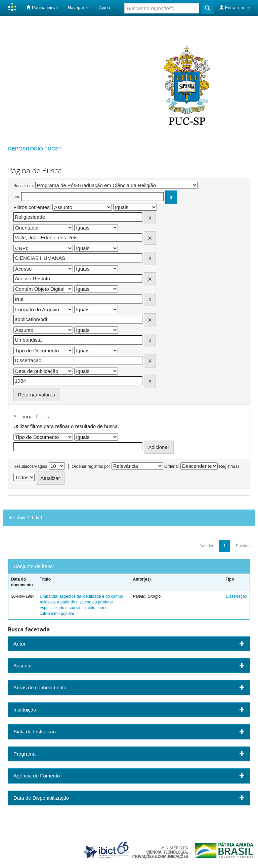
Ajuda (104, 8)
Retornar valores (36, 395)
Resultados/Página (30, 466)
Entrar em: (235, 7)
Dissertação (236, 596)
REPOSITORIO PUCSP (35, 149)
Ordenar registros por (91, 466)
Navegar (78, 8)
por (16, 197)
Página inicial (42, 7)
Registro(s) (229, 466)
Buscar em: (24, 186)
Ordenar (172, 466)
